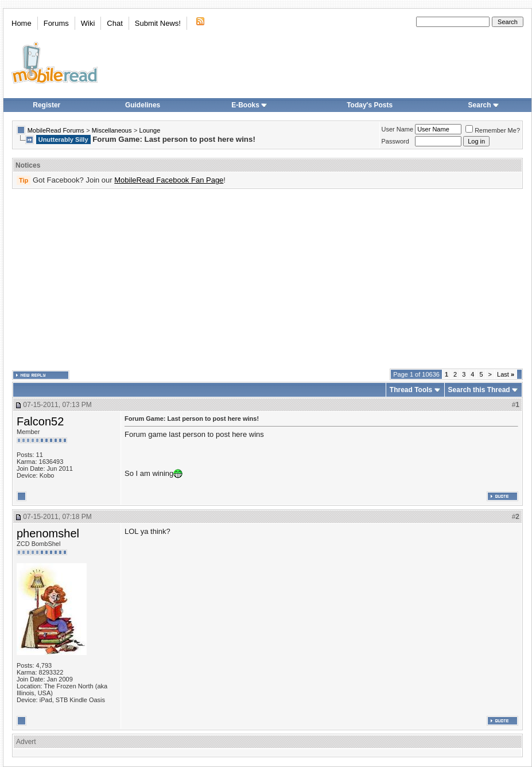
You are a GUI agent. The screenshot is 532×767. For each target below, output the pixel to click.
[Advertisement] (232, 279)
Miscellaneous (112, 130)
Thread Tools (411, 390)
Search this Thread (479, 390)
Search (484, 105)
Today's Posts (370, 105)
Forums (56, 23)
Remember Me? (493, 130)
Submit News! (158, 23)
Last (506, 374)
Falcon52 (40, 421)
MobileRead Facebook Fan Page (169, 180)
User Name (398, 129)
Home (22, 23)
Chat (114, 23)
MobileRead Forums (56, 130)
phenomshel (48, 533)
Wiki (88, 23)
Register (46, 105)
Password (395, 141)
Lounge (150, 130)
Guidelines (143, 105)
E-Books (249, 105)
